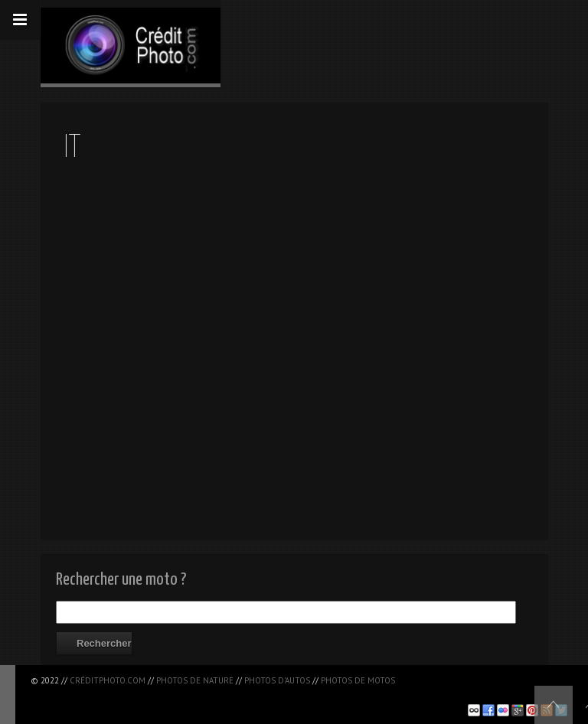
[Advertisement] (210, 694)
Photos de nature (195, 680)
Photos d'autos (277, 680)
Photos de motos (358, 680)
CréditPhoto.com (108, 680)
